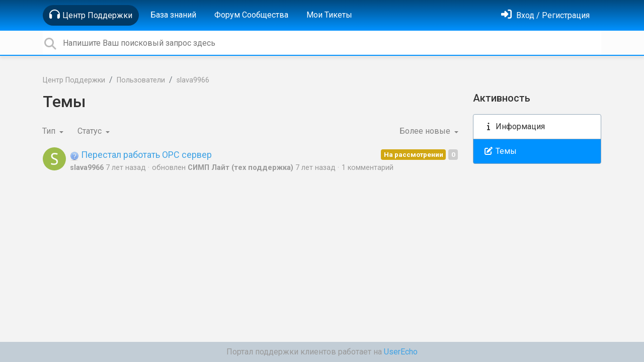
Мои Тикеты (329, 15)
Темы (500, 151)
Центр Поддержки (91, 15)
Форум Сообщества (251, 15)
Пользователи (141, 80)
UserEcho (401, 352)
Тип (50, 131)
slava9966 (193, 80)
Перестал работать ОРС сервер (141, 155)
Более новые (426, 131)
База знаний (173, 15)
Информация (514, 126)
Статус (91, 131)
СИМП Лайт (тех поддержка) (240, 168)
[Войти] (545, 15)
